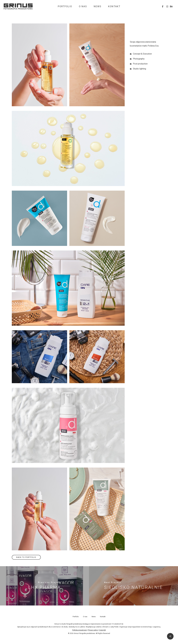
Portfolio (76, 617)
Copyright (103, 630)
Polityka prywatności (80, 630)
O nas (85, 617)
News (94, 617)
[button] (26, 557)
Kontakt (103, 617)
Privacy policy (93, 630)
